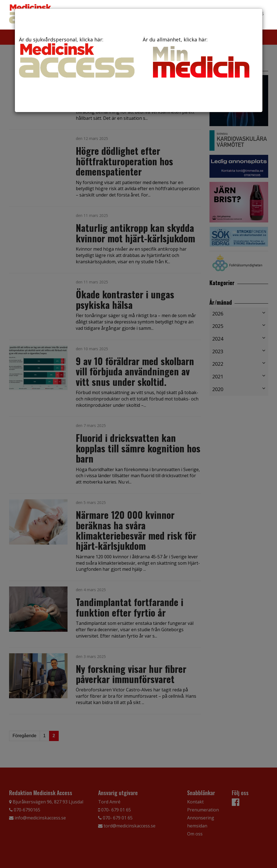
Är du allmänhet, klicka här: (201, 59)
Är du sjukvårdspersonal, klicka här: (77, 57)
